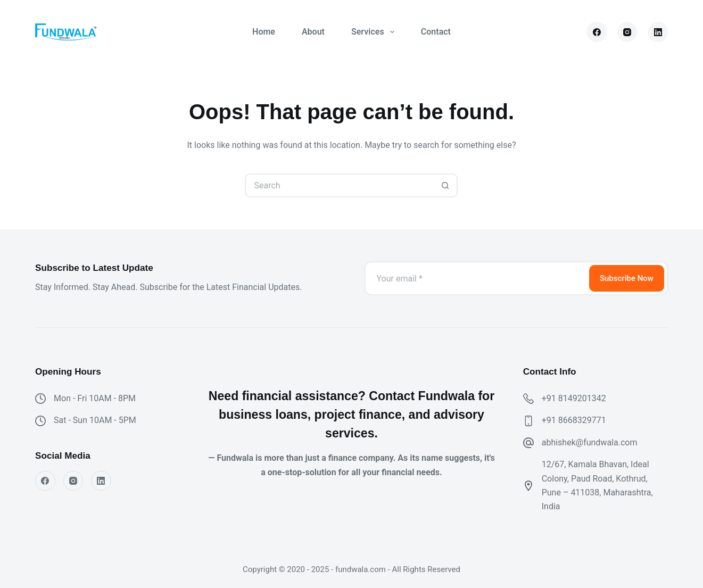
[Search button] (446, 185)
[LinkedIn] (658, 32)
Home (264, 32)
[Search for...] (339, 185)
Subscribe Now (627, 278)
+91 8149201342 (574, 398)
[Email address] (476, 278)
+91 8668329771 (574, 420)
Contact (436, 32)
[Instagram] (627, 32)
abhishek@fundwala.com (590, 442)
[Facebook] (597, 32)
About (313, 32)
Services (375, 32)
